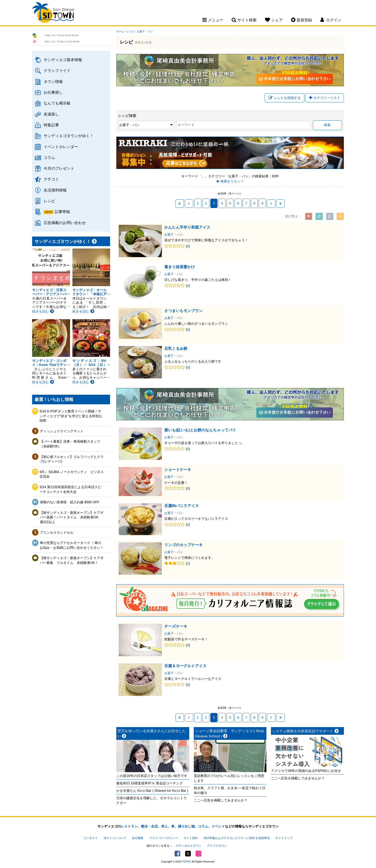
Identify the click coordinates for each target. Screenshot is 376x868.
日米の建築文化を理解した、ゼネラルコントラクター (152, 800)
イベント (218, 826)
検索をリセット (232, 181)
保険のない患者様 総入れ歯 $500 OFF (70, 502)
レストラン (129, 826)
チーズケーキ (176, 626)
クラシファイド (57, 70)
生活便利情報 (55, 190)
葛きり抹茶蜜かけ (180, 267)
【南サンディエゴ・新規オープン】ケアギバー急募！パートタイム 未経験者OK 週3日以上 (72, 517)
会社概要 (138, 838)
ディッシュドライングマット (62, 431)
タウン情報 (53, 81)
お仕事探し (53, 92)
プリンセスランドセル (57, 532)
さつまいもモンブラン (183, 311)
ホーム (120, 31)
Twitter (188, 854)
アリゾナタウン (217, 846)
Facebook (177, 854)
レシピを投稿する (285, 98)
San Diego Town (53, 13)
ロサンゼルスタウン (188, 846)
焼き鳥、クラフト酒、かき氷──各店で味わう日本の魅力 (230, 790)
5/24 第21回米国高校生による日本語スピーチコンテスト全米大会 (70, 489)
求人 (164, 826)
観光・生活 (149, 826)
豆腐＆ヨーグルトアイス (185, 666)
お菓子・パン (145, 31)
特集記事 (51, 125)
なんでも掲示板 (57, 103)
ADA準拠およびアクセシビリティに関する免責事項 (236, 838)
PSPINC (187, 862)
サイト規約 (191, 838)
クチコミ (51, 179)
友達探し (51, 114)
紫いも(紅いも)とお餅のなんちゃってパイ (200, 430)
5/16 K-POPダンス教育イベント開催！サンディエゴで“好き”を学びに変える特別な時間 (71, 416)
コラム (49, 157)
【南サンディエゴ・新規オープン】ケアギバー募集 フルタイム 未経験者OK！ (72, 560)
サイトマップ (284, 838)
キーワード (186, 125)
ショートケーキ (178, 469)
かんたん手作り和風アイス (187, 227)
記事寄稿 (62, 212)
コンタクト (91, 838)
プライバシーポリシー (164, 838)
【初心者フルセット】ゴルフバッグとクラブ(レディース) (72, 459)
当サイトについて (115, 838)
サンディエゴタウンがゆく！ (69, 136)
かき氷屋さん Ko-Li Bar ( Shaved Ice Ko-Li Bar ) (152, 791)
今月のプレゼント (59, 168)
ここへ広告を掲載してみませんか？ (221, 800)
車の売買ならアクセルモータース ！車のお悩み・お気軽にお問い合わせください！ (72, 545)
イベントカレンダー (61, 147)
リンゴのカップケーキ (183, 545)
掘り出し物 (186, 826)
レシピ (49, 201)
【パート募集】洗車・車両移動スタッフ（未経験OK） (70, 444)
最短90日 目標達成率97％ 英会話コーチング (150, 783)
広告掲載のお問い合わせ (65, 223)
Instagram (199, 854)
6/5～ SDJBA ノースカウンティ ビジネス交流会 (72, 474)
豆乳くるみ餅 (176, 348)
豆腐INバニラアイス (182, 506)
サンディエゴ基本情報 (63, 60)
